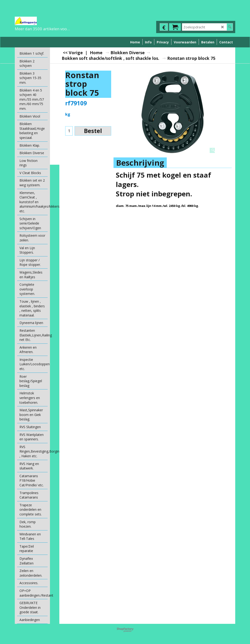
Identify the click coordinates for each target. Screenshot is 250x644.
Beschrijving (140, 163)
